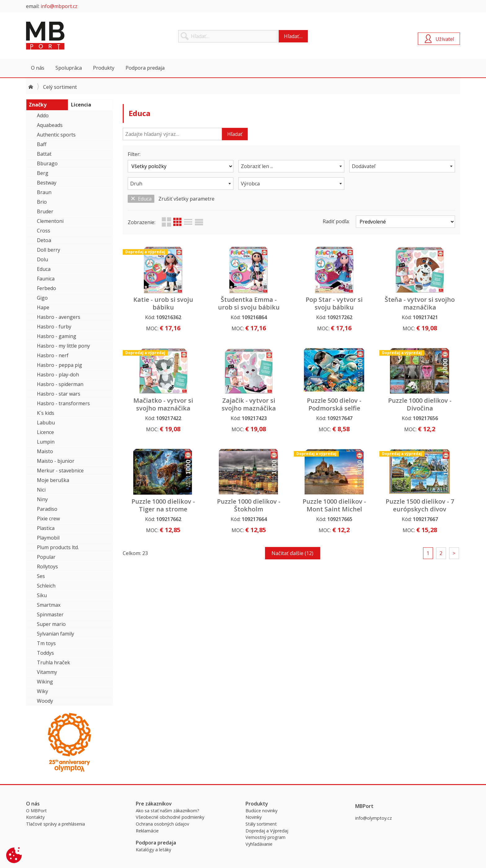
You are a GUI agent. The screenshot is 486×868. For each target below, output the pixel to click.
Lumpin (46, 442)
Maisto (45, 451)
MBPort (73, 36)
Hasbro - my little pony (63, 346)
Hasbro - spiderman (60, 384)
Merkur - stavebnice (60, 471)
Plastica (46, 528)
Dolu (42, 259)
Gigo (42, 298)
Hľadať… (293, 36)
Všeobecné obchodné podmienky (170, 817)
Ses (41, 576)
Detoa (44, 240)
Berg (43, 173)
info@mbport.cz (59, 6)
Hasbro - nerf (53, 355)
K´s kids (46, 413)
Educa (44, 269)
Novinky (254, 817)
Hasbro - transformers (63, 403)
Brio (42, 202)
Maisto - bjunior (56, 461)
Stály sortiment (261, 824)
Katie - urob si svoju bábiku (163, 303)
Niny (42, 499)
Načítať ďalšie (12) (292, 553)
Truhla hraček (53, 662)
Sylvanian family (55, 634)
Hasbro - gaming (57, 336)
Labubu (46, 423)
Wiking (45, 682)
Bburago (47, 163)
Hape (43, 307)
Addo (43, 115)
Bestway (47, 183)
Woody (45, 701)
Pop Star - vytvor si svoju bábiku (334, 303)
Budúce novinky (261, 811)
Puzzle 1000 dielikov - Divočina (420, 404)
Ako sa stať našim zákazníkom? (168, 811)
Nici (41, 490)
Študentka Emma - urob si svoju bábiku (249, 303)
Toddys (45, 653)
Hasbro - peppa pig (60, 365)
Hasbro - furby (54, 327)
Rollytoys (47, 566)
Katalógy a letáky (153, 850)
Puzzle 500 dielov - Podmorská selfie (334, 404)
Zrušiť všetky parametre (186, 199)
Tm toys (46, 643)
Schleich (46, 586)
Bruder (45, 211)
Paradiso (47, 509)
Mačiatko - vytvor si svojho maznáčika (163, 404)
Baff (42, 144)
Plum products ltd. (58, 547)
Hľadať (235, 134)
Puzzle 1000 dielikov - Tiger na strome (163, 505)
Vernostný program (265, 837)
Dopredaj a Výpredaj (267, 831)
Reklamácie (147, 831)
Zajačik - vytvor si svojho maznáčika (249, 404)
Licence (45, 432)
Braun (44, 192)
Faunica (46, 279)
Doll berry (49, 250)
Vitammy (47, 672)
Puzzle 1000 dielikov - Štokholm (249, 505)
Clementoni (50, 221)
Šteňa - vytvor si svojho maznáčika (420, 303)
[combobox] (291, 166)
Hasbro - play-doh (58, 375)
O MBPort (36, 811)
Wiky (42, 691)
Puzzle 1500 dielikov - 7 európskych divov (420, 505)
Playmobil (48, 538)
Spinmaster (50, 614)
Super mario (51, 624)
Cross (44, 231)
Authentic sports (56, 135)
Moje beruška (53, 480)
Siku (42, 595)
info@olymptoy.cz (373, 818)
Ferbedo (46, 288)
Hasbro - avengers (59, 317)
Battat (44, 154)
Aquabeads (50, 125)
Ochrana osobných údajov (162, 824)
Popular (46, 557)
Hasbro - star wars (59, 394)
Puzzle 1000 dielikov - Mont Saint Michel (334, 505)
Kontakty (35, 817)
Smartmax (49, 605)
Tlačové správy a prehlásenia (55, 824)
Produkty (104, 68)
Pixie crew (48, 519)
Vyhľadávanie (259, 844)
